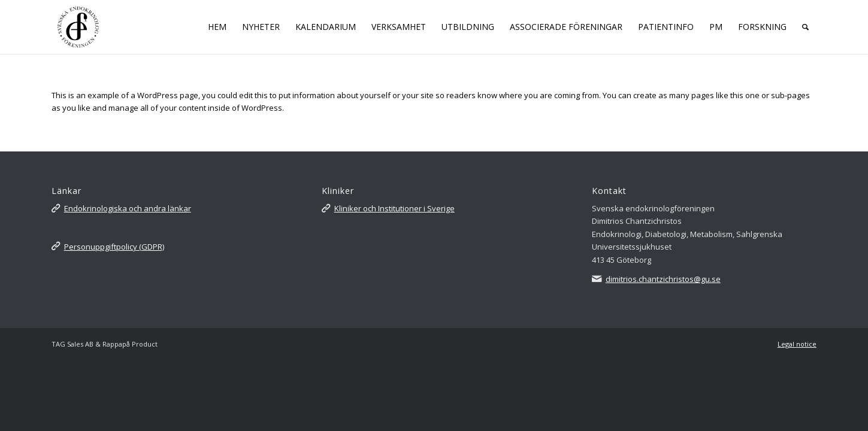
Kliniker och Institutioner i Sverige (394, 208)
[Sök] (805, 27)
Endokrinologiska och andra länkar (128, 208)
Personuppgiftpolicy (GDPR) (114, 247)
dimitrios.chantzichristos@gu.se (663, 279)
